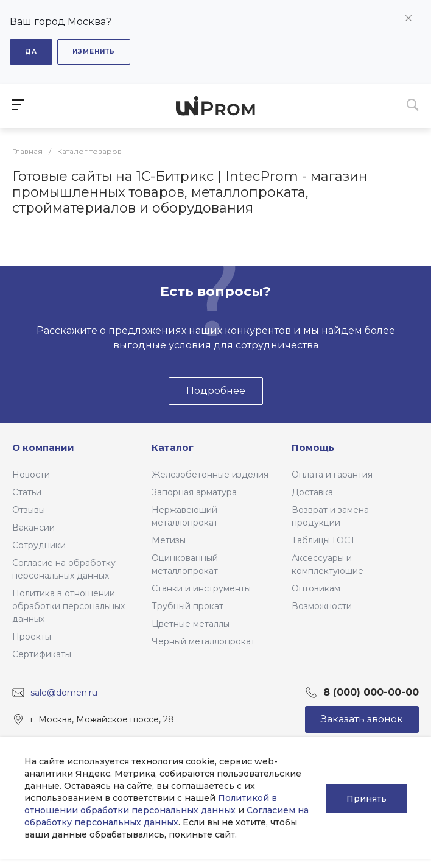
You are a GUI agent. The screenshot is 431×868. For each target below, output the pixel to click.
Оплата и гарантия (332, 475)
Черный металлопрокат (203, 641)
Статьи (27, 492)
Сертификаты (42, 654)
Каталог (173, 447)
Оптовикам (316, 588)
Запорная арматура (194, 492)
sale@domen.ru (64, 692)
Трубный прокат (187, 606)
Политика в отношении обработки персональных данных (68, 606)
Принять (366, 798)
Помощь (313, 447)
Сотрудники (39, 545)
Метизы (169, 540)
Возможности (322, 606)
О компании (43, 447)
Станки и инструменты (201, 588)
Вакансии (33, 528)
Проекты (32, 637)
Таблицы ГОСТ (324, 540)
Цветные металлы (191, 624)
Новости (31, 475)
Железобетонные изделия (210, 475)
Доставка (312, 492)
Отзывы (29, 510)
